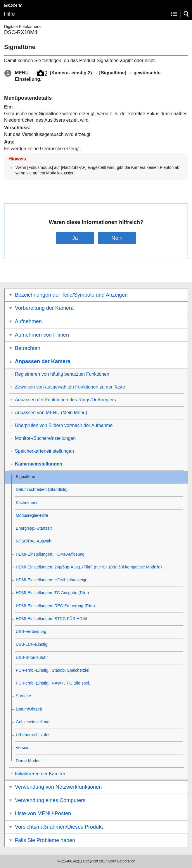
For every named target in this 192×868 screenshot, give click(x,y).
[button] (186, 14)
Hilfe (9, 14)
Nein (117, 238)
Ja (75, 238)
